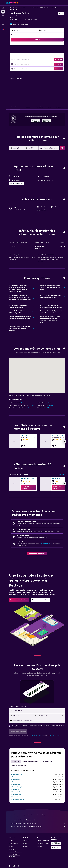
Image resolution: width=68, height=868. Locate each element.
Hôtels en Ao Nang (17, 794)
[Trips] (3, 24)
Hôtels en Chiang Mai (17, 787)
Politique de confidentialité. (54, 735)
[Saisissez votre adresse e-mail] (39, 721)
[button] (3, 3)
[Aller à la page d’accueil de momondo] (12, 3)
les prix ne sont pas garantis (52, 815)
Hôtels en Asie (23, 8)
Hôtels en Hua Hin (16, 789)
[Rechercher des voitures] (3, 16)
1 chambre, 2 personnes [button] (19, 35)
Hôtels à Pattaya (55, 8)
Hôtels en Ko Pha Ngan (18, 799)
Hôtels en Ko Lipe (16, 797)
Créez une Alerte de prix (46, 544)
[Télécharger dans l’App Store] (46, 121)
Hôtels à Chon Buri (44, 8)
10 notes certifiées (22, 24)
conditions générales (37, 735)
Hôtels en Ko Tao (16, 792)
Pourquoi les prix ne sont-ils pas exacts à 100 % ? (38, 826)
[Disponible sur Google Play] (36, 121)
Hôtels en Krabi (16, 784)
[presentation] (46, 121)
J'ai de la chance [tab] (47, 761)
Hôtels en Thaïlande (33, 8)
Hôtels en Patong (16, 780)
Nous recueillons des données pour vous (38, 823)
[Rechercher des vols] (3, 8)
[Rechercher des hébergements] (3, 12)
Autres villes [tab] (16, 761)
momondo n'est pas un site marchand (38, 820)
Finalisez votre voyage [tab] (19, 766)
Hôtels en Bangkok (17, 775)
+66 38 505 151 (15, 22)
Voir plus (61, 474)
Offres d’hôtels (13, 8)
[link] (29, 488)
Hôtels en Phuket (16, 782)
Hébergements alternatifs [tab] (31, 761)
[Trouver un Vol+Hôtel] (3, 19)
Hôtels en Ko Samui (17, 777)
